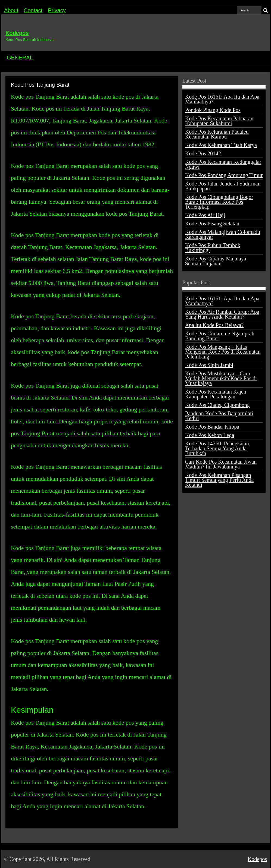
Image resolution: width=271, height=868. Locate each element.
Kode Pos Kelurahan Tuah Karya (221, 145)
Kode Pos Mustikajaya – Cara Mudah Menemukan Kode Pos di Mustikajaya (221, 378)
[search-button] (266, 10)
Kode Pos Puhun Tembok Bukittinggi (213, 248)
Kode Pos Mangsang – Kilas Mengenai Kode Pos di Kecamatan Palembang (223, 352)
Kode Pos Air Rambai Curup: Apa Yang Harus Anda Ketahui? (222, 314)
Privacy (57, 10)
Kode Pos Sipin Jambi (209, 365)
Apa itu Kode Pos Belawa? (214, 325)
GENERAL (20, 58)
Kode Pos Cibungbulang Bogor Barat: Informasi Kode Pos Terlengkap (219, 202)
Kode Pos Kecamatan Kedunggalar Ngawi (223, 164)
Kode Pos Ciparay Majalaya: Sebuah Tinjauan (217, 261)
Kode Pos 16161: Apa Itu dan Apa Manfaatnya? (222, 99)
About (11, 10)
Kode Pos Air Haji (205, 215)
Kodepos (17, 33)
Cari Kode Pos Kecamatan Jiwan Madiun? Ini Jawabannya (221, 464)
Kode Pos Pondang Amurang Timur (224, 175)
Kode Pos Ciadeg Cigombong (217, 405)
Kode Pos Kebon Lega (210, 435)
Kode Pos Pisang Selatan (212, 224)
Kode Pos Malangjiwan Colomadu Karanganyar (223, 234)
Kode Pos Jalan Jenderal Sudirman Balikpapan (223, 186)
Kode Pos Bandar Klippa (212, 427)
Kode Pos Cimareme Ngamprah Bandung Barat (220, 336)
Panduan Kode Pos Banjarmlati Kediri (219, 416)
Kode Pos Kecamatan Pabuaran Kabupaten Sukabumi (219, 121)
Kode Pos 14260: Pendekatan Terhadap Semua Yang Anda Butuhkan (217, 448)
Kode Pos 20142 (203, 153)
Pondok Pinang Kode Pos (213, 110)
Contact (33, 10)
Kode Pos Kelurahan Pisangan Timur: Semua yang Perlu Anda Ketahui (219, 480)
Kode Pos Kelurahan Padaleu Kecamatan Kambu (217, 134)
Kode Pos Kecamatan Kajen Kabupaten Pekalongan (216, 394)
